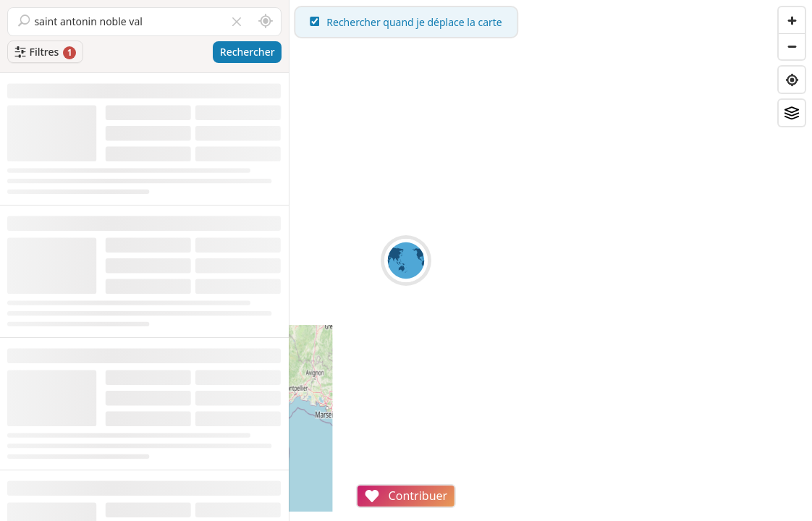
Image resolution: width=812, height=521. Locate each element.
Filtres (36, 52)
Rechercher (248, 52)
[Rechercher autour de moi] (266, 22)
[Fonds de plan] (792, 113)
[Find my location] (792, 80)
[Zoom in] (792, 20)
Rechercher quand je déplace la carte (551, 22)
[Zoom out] (792, 46)
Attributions (390, 513)
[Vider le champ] (237, 22)
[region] (551, 260)
